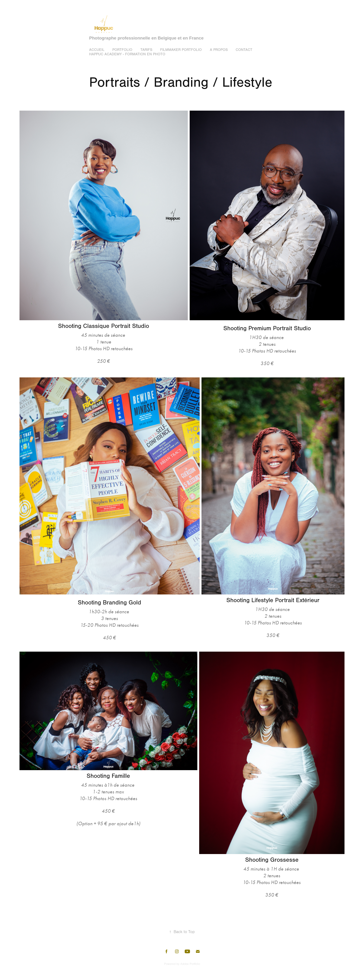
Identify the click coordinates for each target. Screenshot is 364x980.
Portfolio (122, 50)
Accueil (97, 50)
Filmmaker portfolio (181, 50)
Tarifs (146, 50)
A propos (219, 50)
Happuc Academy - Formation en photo (127, 54)
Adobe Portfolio (190, 964)
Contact (244, 50)
